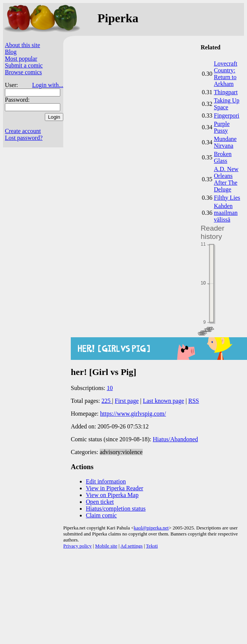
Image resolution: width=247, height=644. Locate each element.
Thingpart (226, 92)
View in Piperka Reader (114, 488)
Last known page (163, 401)
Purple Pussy (222, 127)
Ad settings (132, 546)
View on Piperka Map (112, 495)
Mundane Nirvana (225, 142)
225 (107, 401)
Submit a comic (24, 65)
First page (127, 401)
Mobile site (106, 546)
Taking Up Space (227, 104)
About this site (22, 45)
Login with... (48, 85)
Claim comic (101, 515)
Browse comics (23, 72)
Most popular (21, 59)
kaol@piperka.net (151, 528)
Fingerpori (227, 115)
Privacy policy (77, 546)
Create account (23, 131)
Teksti (152, 546)
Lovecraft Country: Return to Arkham (226, 74)
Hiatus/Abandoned (175, 439)
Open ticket (100, 502)
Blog (11, 52)
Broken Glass (223, 157)
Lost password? (24, 138)
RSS (194, 401)
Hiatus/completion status (116, 509)
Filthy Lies (227, 198)
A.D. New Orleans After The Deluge (226, 179)
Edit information (106, 481)
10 (110, 388)
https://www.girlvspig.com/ (133, 414)
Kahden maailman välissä (226, 213)
